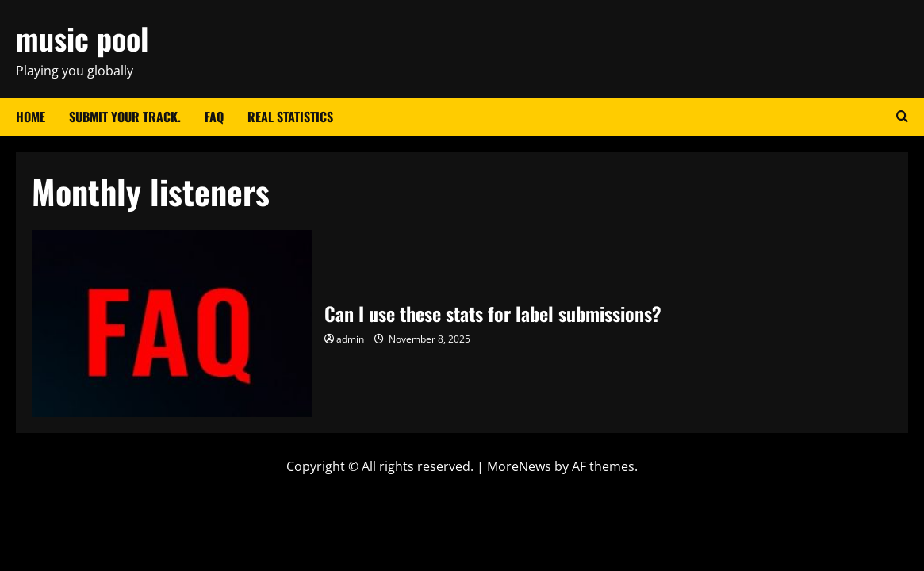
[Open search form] (902, 117)
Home (31, 117)
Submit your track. (125, 117)
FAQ (214, 117)
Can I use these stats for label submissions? (172, 324)
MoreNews (519, 466)
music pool (82, 38)
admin (350, 339)
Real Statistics (290, 117)
